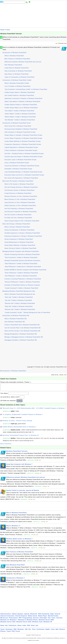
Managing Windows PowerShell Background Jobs (19, 291)
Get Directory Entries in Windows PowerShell (19, 190)
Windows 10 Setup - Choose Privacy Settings (17, 422)
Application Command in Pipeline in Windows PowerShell (23, 98)
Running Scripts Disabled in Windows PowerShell (21, 129)
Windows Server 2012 (8, 623)
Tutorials (59, 619)
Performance (13, 619)
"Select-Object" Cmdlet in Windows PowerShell (20, 114)
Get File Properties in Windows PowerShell (19, 209)
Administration (6, 616)
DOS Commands (44, 616)
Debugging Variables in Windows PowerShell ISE (21, 340)
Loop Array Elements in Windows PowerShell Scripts (22, 166)
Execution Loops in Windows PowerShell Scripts (20, 160)
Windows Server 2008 (46, 621)
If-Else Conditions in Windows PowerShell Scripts (21, 150)
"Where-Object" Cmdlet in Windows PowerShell (20, 117)
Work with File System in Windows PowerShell (18, 181)
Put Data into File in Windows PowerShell (18, 218)
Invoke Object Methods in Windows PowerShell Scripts (23, 141)
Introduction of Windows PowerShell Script (17, 123)
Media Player (43, 617)
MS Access (4, 619)
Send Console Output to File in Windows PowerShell (22, 221)
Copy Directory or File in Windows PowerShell (20, 202)
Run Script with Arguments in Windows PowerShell (21, 178)
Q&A (57, 631)
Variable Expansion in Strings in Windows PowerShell (22, 233)
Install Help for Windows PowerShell (17, 68)
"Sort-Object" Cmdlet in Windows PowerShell (19, 111)
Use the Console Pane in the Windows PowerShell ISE (23, 328)
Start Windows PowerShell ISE (15, 322)
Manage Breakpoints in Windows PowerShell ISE (21, 334)
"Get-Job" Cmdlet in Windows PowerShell (18, 300)
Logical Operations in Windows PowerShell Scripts (21, 147)
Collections (13, 627)
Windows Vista (37, 623)
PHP (20, 619)
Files (34, 631)
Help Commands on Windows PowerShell (18, 71)
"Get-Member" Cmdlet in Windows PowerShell (20, 120)
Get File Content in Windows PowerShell (18, 215)
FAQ (13, 633)
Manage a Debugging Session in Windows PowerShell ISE (24, 337)
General (58, 616)
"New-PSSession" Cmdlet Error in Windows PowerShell (23, 267)
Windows (21, 631)
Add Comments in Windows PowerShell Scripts (20, 132)
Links (53, 631)
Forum (18, 633)
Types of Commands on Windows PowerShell (19, 77)
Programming (27, 619)
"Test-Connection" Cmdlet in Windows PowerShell (21, 257)
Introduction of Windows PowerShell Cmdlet (17, 80)
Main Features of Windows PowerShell (17, 59)
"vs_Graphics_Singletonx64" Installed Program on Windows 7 (23, 416)
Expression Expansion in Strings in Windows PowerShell (23, 236)
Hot (6, 627)
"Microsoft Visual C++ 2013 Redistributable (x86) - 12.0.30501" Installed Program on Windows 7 (34, 410)
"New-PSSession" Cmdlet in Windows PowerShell (21, 264)
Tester (3, 631)
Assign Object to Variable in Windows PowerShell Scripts (23, 135)
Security (36, 619)
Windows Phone (32, 621)
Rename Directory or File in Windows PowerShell (21, 196)
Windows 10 (5, 621)
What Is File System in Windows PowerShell (19, 184)
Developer (9, 631)
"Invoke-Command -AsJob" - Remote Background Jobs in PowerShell (27, 313)
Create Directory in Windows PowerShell (18, 193)
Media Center (33, 617)
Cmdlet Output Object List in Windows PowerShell (21, 108)
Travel (9, 633)
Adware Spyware (18, 616)
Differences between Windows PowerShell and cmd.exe (23, 62)
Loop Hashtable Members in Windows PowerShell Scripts (23, 172)
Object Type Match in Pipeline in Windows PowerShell (22, 102)
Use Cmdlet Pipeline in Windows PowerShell (19, 95)
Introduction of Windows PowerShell (14, 53)
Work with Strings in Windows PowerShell (16, 224)
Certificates (40, 631)
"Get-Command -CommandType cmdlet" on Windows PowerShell (26, 89)
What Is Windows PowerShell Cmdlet (17, 83)
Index (24, 627)
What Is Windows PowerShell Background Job (20, 294)
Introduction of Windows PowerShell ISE (16, 316)
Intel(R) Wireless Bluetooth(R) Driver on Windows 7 (19, 428)
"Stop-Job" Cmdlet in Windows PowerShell (19, 306)
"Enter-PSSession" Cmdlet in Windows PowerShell (21, 273)
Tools (8, 30)
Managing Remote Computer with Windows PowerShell (21, 251)
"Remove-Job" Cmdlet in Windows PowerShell (20, 309)
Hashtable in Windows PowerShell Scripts (18, 169)
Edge (52, 616)
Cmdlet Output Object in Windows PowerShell (20, 92)
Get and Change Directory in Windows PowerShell (21, 187)
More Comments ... (7, 445)
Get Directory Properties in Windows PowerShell (21, 212)
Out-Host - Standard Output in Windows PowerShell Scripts (24, 154)
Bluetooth (34, 616)
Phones (3, 633)
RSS (29, 627)
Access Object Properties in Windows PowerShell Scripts (23, 138)
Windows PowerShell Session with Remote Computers (22, 261)
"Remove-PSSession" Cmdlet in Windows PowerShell (22, 282)
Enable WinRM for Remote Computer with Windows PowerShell (25, 270)
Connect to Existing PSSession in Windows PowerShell (23, 279)
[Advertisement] (33, 16)
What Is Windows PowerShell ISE (16, 319)
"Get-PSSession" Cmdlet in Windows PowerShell (21, 276)
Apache (27, 616)
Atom (33, 627)
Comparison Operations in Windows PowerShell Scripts (23, 144)
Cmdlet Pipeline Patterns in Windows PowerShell (21, 105)
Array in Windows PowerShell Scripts (17, 163)
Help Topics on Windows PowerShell (17, 74)
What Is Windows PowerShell (14, 56)
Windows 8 (22, 621)
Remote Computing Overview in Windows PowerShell (22, 254)
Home (2, 30)
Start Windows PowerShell (13, 65)
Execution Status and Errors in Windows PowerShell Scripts (24, 175)
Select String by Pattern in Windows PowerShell (20, 248)
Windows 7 (13, 621)
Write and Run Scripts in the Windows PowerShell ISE (22, 331)
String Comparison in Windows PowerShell (19, 239)
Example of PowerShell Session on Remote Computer (22, 285)
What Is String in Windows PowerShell (17, 227)
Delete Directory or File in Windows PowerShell (20, 206)
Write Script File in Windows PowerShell (18, 126)
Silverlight (43, 619)
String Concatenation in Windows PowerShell (19, 230)
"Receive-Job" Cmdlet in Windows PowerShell (20, 303)
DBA (15, 631)
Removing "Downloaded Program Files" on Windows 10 (21, 437)
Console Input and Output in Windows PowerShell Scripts (23, 157)
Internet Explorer (21, 617)
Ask (37, 627)
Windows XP (48, 623)
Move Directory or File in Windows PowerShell (20, 199)
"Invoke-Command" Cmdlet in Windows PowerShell (21, 288)
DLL (30, 631)
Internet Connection (7, 617)
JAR (26, 631)
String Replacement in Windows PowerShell (19, 242)
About (20, 627)
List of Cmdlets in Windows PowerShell (17, 86)
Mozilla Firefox (53, 617)
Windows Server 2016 (24, 623)
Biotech (62, 631)
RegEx (48, 631)
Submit (19, 402)
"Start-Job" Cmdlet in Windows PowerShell (19, 297)
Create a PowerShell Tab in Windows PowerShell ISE (22, 325)
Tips (49, 619)
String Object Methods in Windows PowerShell (20, 245)
